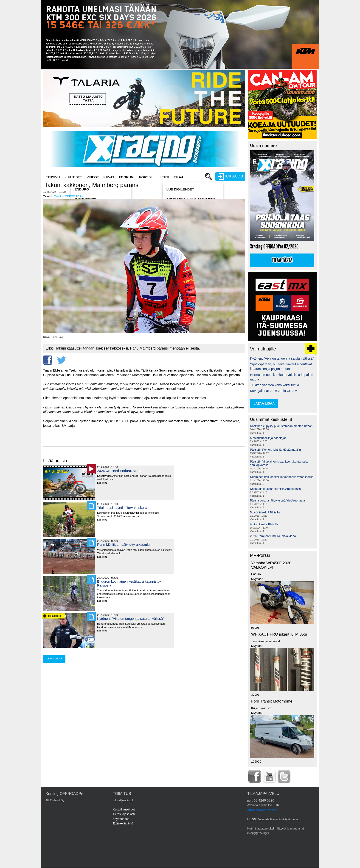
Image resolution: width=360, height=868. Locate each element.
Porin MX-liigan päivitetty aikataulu (123, 544)
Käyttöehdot (121, 819)
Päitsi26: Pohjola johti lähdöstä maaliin (275, 450)
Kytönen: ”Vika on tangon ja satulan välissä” (131, 619)
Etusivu (53, 177)
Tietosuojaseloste (124, 814)
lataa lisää (54, 659)
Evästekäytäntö (123, 823)
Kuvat (109, 177)
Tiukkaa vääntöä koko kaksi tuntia (274, 385)
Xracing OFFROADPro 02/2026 (274, 247)
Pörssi (145, 177)
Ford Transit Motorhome (272, 701)
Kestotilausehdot (124, 809)
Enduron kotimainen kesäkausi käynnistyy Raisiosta (129, 583)
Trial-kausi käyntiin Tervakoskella (122, 508)
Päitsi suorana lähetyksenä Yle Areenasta (277, 500)
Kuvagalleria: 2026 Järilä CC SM (274, 391)
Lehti (164, 177)
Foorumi (127, 177)
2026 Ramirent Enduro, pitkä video (273, 536)
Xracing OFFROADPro (69, 196)
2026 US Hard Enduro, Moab (119, 471)
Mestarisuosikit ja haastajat (268, 438)
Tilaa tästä (282, 260)
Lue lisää (104, 483)
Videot (93, 177)
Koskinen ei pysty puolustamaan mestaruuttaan (281, 426)
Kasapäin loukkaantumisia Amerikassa (275, 489)
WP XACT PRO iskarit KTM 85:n (279, 634)
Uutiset (75, 177)
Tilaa (179, 177)
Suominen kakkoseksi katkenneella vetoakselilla (282, 477)
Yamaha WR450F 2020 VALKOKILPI (271, 565)
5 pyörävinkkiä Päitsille (265, 512)
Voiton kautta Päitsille (264, 524)
